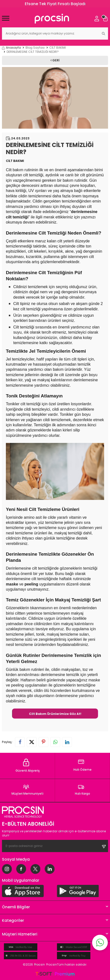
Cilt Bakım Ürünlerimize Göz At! (55, 714)
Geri (55, 60)
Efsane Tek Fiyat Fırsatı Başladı (55, 4)
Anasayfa (11, 48)
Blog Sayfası (35, 48)
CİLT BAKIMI (58, 48)
